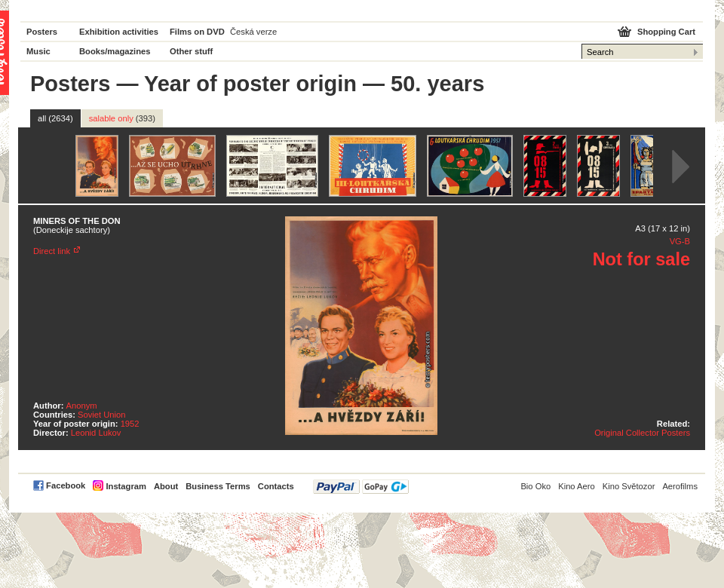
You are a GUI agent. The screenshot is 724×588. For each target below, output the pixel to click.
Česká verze (253, 32)
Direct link (52, 251)
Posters (42, 32)
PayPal (361, 487)
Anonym (82, 406)
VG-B (680, 241)
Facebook (66, 485)
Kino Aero (577, 486)
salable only (122, 118)
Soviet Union (101, 415)
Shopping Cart (666, 32)
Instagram (126, 486)
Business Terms (218, 486)
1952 (130, 424)
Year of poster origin (250, 84)
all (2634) (55, 118)
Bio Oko (535, 486)
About (166, 486)
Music (38, 51)
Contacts (276, 486)
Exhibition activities (119, 32)
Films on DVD (197, 32)
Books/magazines (115, 51)
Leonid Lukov (96, 433)
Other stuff (191, 51)
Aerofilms (680, 486)
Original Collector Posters (642, 433)
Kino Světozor (629, 486)
